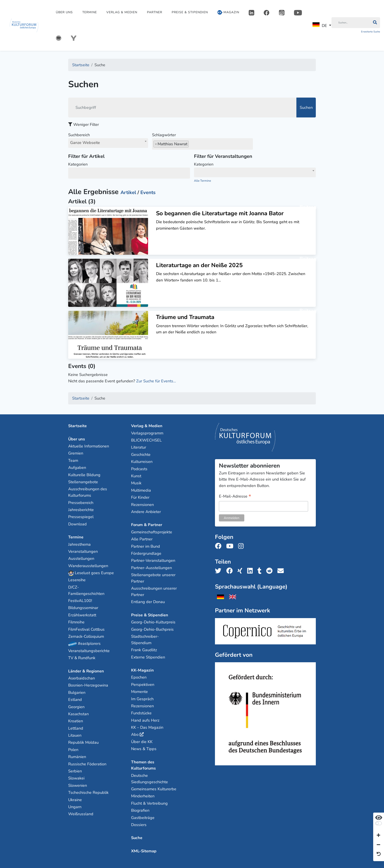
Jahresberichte (81, 510)
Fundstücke (141, 713)
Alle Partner (142, 539)
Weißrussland (81, 814)
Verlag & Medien (122, 12)
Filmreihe (76, 622)
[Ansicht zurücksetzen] (379, 854)
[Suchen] (351, 23)
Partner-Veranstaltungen (153, 560)
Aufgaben (77, 468)
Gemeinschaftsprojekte (152, 532)
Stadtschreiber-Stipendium (145, 640)
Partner (155, 12)
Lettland (76, 728)
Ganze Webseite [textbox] (85, 143)
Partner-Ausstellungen (152, 568)
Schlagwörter (202, 141)
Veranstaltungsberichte (89, 651)
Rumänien (77, 757)
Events (148, 192)
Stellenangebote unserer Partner (153, 578)
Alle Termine (202, 181)
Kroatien (76, 721)
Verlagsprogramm (147, 433)
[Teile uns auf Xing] (241, 571)
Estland (75, 700)
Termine (90, 12)
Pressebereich (81, 503)
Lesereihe (77, 580)
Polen (73, 750)
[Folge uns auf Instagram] (242, 546)
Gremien (76, 453)
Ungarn (75, 807)
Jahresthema (79, 544)
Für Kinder (140, 497)
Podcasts (139, 469)
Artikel (128, 192)
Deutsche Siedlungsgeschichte (150, 779)
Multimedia (141, 490)
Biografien (140, 810)
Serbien (75, 771)
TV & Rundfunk (82, 658)
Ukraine (75, 800)
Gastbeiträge (143, 818)
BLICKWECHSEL (146, 440)
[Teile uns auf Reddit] (271, 571)
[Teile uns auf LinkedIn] (251, 571)
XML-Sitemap (144, 851)
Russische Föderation (87, 764)
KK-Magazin (142, 670)
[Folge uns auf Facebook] (219, 546)
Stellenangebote (83, 482)
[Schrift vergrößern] (378, 836)
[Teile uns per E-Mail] (282, 571)
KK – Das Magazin (147, 727)
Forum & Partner (147, 525)
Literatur (139, 447)
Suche (137, 838)
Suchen (306, 108)
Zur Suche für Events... (156, 381)
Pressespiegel (81, 517)
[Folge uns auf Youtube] (231, 546)
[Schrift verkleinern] (378, 845)
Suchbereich (108, 140)
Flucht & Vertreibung (149, 803)
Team (73, 460)
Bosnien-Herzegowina (88, 685)
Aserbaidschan (82, 678)
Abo (135, 734)
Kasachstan (78, 714)
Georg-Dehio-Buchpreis (152, 629)
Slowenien (78, 785)
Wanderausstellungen (88, 566)
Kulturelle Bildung (84, 475)
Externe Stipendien (148, 657)
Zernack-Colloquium (86, 636)
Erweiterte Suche (371, 32)
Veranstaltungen (83, 551)
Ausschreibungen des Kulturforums (88, 492)
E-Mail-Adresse (235, 497)
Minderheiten (143, 796)
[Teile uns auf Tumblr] (261, 571)
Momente (139, 692)
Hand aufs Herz (145, 720)
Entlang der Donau (148, 602)
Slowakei (76, 778)
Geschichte (141, 455)
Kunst (136, 476)
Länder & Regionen (86, 671)
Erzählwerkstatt (82, 615)
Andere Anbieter (146, 512)
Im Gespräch (142, 699)
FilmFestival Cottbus (86, 629)
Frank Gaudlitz (144, 650)
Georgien (76, 707)
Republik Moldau (83, 742)
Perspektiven (143, 685)
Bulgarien (77, 693)
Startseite (77, 426)
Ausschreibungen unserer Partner (154, 592)
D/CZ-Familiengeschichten (86, 590)
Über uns (64, 12)
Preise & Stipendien (190, 12)
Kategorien (129, 170)
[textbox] (255, 172)
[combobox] (108, 143)
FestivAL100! (80, 601)
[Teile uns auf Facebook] (231, 571)
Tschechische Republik (88, 793)
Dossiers (139, 825)
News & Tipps (144, 749)
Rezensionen (142, 505)
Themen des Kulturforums (143, 765)
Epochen (139, 677)
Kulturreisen (142, 462)
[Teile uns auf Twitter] (219, 571)
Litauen (75, 735)
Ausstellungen (81, 559)
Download (77, 524)
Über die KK (142, 742)
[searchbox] (191, 144)
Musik (136, 483)
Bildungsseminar (83, 608)
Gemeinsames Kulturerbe (154, 789)
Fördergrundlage (146, 553)
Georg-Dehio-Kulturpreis (153, 622)
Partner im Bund (146, 546)
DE (320, 25)
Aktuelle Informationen (89, 446)
